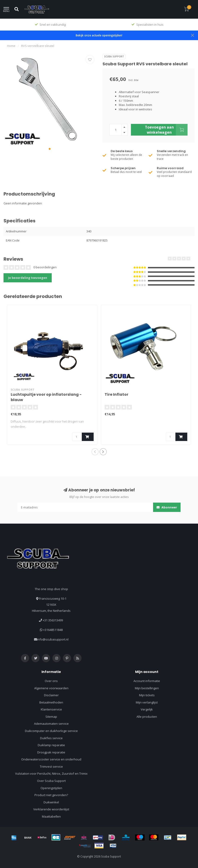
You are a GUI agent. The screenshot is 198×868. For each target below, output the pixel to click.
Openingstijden (51, 788)
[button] (50, 149)
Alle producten (147, 717)
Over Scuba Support (51, 781)
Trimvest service (51, 766)
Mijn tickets (147, 695)
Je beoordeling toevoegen (28, 278)
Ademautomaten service (51, 724)
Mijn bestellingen (147, 688)
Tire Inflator (116, 394)
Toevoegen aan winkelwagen (166, 130)
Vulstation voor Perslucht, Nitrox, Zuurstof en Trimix (51, 773)
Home (11, 46)
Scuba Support (114, 56)
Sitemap (51, 717)
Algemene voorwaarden (51, 688)
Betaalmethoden (51, 702)
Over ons (51, 681)
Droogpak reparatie (51, 752)
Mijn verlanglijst (147, 702)
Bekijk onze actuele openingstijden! (99, 35)
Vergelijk (147, 709)
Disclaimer (51, 695)
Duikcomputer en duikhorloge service (51, 731)
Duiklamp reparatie (51, 745)
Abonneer (167, 507)
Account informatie (147, 681)
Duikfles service (51, 738)
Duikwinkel (51, 802)
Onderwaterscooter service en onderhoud (51, 759)
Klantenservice (51, 709)
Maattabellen (51, 816)
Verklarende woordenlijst (51, 809)
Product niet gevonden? (51, 795)
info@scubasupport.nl (53, 639)
